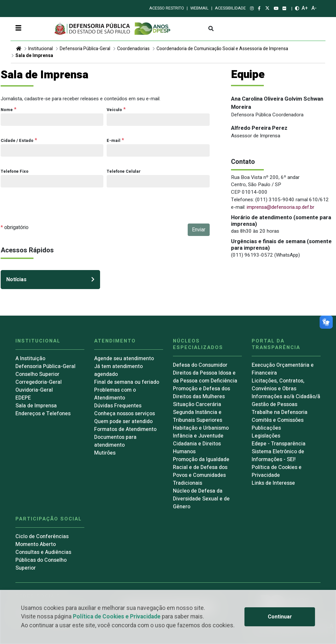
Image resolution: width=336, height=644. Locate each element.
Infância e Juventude (198, 436)
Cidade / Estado (17, 141)
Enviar (199, 230)
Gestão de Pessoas (274, 404)
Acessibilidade (230, 8)
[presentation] (51, 211)
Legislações (266, 436)
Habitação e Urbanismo (201, 428)
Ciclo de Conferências (42, 537)
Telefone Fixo (15, 171)
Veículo (114, 110)
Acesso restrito (167, 8)
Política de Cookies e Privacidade (117, 617)
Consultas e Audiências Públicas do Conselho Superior (43, 560)
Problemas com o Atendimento (115, 394)
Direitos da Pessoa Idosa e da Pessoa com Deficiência (205, 377)
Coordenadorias (133, 49)
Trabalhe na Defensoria (280, 412)
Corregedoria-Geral (39, 382)
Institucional (41, 49)
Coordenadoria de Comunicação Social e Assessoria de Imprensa (222, 49)
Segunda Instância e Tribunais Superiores (198, 416)
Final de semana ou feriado (127, 382)
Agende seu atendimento (124, 359)
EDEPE (23, 398)
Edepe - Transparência (279, 444)
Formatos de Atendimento (125, 429)
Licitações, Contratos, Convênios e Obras (278, 385)
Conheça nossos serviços (125, 414)
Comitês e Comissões (278, 420)
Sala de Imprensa (34, 56)
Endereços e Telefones (43, 414)
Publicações (266, 428)
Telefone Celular (124, 171)
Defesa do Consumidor (200, 365)
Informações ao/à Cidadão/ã (286, 397)
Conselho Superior (37, 374)
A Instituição (30, 359)
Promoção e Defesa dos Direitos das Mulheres (201, 393)
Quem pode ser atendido (123, 421)
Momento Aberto (36, 544)
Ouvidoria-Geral (34, 390)
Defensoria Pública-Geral (85, 49)
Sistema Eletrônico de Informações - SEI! (278, 456)
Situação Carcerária (197, 404)
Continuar (280, 617)
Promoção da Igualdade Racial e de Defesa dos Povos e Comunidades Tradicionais (201, 471)
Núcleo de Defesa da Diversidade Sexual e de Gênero (201, 499)
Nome (7, 110)
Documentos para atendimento (115, 441)
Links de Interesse (273, 483)
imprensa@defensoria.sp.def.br (281, 207)
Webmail (199, 8)
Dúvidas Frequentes (118, 406)
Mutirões (105, 453)
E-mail (114, 141)
